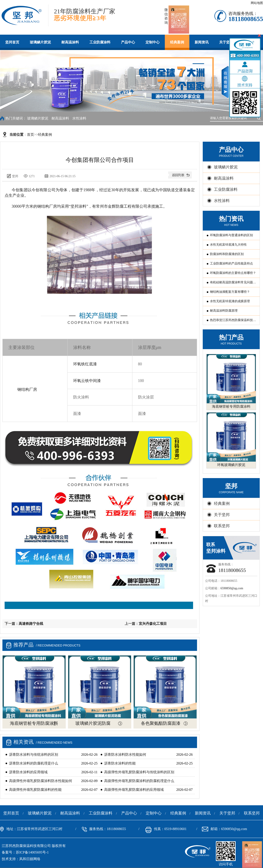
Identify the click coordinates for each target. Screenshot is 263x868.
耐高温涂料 (70, 42)
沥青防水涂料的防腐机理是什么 (34, 763)
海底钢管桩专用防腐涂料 (34, 723)
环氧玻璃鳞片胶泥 (231, 465)
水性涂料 (79, 118)
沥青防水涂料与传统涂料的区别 (34, 755)
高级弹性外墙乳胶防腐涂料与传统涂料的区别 (139, 772)
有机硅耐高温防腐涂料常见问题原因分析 (233, 284)
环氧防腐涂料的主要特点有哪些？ (233, 273)
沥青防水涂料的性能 (120, 763)
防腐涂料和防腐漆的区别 (227, 254)
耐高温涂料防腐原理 (224, 311)
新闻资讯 (202, 42)
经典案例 (177, 42)
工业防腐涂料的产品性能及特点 (231, 263)
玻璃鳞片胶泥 (40, 42)
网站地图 (257, 3)
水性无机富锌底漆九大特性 (228, 245)
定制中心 (153, 42)
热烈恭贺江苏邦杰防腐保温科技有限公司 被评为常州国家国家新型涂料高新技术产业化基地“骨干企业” (233, 322)
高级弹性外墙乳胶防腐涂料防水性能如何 (41, 781)
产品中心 (128, 42)
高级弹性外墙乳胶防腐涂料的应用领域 (134, 790)
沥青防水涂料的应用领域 (28, 772)
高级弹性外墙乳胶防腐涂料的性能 (35, 790)
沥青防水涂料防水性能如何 (125, 755)
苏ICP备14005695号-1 (32, 852)
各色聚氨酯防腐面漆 (161, 723)
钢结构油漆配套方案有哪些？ (230, 292)
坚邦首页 (12, 42)
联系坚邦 (222, 526)
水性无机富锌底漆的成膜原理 (230, 301)
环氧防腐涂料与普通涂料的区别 (231, 235)
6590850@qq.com (232, 588)
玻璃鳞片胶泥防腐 (93, 723)
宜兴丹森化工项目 (153, 624)
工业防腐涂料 (100, 42)
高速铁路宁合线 (31, 624)
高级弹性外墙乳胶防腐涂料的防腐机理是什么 (139, 781)
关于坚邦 (222, 515)
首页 (30, 135)
